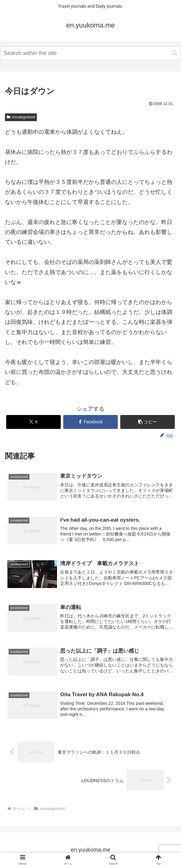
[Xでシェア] (34, 422)
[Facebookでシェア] (91, 422)
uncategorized (21, 117)
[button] (175, 53)
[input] (90, 53)
